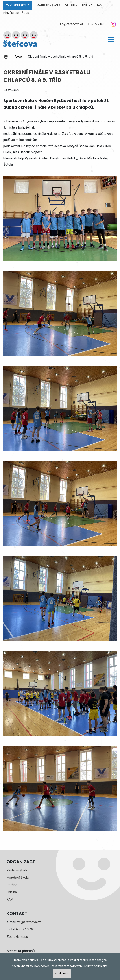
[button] (111, 39)
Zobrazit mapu (17, 937)
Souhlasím (62, 973)
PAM (100, 5)
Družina (71, 5)
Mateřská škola (49, 5)
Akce (18, 57)
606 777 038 (97, 24)
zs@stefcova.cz (72, 24)
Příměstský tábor (16, 13)
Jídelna (87, 5)
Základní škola (18, 5)
